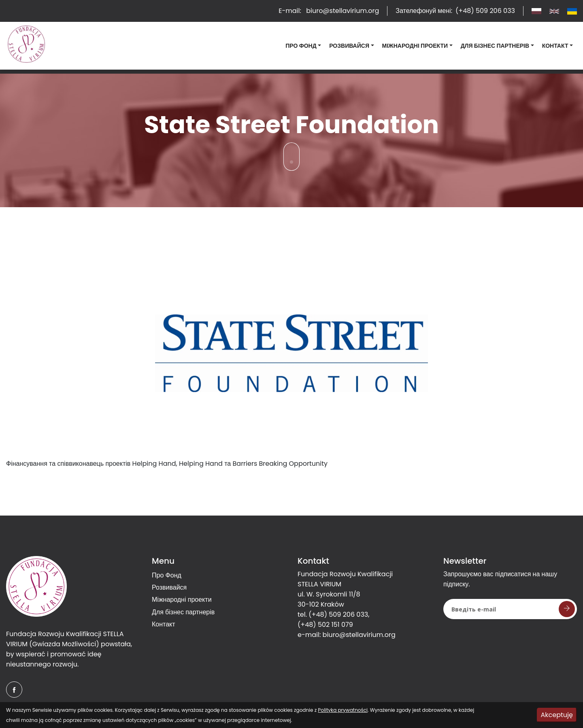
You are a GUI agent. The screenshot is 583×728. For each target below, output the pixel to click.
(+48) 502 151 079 (325, 625)
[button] (303, 46)
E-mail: (329, 11)
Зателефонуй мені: (455, 11)
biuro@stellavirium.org (359, 635)
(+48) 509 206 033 (338, 614)
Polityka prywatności (343, 710)
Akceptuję (557, 715)
